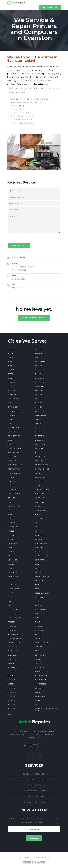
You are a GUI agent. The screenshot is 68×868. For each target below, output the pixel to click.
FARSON (39, 461)
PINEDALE (12, 614)
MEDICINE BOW (42, 576)
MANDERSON (14, 572)
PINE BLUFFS (41, 610)
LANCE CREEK (41, 543)
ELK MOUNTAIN (14, 448)
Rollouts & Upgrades (34, 796)
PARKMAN (40, 605)
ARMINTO (12, 366)
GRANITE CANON (42, 490)
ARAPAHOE (40, 361)
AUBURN (11, 370)
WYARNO (12, 709)
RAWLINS (12, 626)
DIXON (11, 440)
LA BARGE (39, 539)
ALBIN (10, 353)
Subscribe (34, 838)
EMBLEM (39, 448)
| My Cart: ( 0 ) (51, 7)
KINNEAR (39, 535)
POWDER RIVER (15, 618)
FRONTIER (40, 477)
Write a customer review (34, 318)
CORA (10, 423)
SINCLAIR (39, 659)
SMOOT (11, 663)
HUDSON (12, 514)
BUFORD (39, 395)
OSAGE (38, 601)
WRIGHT (39, 705)
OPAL (10, 601)
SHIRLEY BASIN (42, 655)
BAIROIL (11, 374)
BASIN (10, 378)
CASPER (39, 407)
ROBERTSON (13, 634)
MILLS (38, 585)
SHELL (38, 651)
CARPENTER (13, 407)
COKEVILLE (40, 419)
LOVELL (11, 564)
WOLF (38, 700)
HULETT (38, 514)
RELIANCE (12, 630)
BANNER (39, 374)
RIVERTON (40, 630)
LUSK (37, 564)
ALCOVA (39, 353)
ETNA (37, 452)
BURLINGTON (13, 399)
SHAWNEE (12, 651)
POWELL (39, 618)
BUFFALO (12, 395)
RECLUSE (39, 626)
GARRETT (12, 481)
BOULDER (39, 390)
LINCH (38, 552)
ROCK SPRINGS (14, 638)
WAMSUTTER (13, 692)
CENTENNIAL (13, 411)
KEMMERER (13, 535)
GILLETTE (39, 481)
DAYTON (11, 432)
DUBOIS (11, 444)
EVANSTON (12, 457)
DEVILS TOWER (14, 436)
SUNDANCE (13, 667)
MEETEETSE (13, 581)
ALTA (37, 357)
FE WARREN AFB (15, 465)
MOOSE (38, 589)
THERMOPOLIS (41, 676)
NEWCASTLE (40, 597)
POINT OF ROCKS (42, 614)
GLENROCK (40, 486)
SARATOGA (12, 647)
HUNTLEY (12, 519)
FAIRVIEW (12, 461)
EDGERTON (40, 444)
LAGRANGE (12, 543)
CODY (10, 419)
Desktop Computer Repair (34, 774)
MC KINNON (13, 576)
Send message (19, 245)
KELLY (38, 531)
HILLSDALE (12, 510)
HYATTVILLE (40, 519)
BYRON (11, 403)
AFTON (11, 349)
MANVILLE (39, 572)
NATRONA (12, 597)
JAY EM (38, 523)
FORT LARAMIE (14, 469)
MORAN (11, 593)
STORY (38, 663)
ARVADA (39, 366)
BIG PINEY (12, 386)
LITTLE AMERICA (42, 556)
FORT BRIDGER (42, 465)
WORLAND (12, 705)
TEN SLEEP (12, 672)
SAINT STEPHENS (42, 643)
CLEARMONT (41, 415)
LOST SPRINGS (41, 560)
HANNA (11, 502)
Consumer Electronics (34, 802)
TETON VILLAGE (42, 672)
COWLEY (39, 423)
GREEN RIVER (14, 494)
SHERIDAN (12, 655)
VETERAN (12, 688)
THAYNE (11, 676)
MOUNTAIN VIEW (42, 593)
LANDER (11, 548)
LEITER (11, 552)
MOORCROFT (13, 589)
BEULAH (11, 382)
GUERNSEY (40, 498)
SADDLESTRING (14, 643)
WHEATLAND (41, 696)
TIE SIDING (12, 680)
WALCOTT (39, 688)
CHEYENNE (40, 411)
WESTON (11, 696)
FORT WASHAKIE (42, 469)
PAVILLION (12, 610)
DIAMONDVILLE (42, 436)
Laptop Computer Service (34, 780)
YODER (11, 715)
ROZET (38, 638)
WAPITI (38, 692)
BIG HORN (40, 382)
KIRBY (10, 539)
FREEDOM (12, 477)
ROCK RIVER (40, 634)
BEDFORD (40, 378)
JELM (37, 527)
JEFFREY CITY (13, 527)
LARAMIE (39, 548)
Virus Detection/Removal (34, 785)
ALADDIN (39, 349)
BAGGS (38, 370)
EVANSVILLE (40, 457)
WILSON (11, 700)
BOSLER (11, 390)
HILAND (39, 506)
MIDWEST (12, 585)
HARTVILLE (40, 502)
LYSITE (38, 568)
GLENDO (11, 486)
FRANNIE (39, 473)
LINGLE (11, 556)
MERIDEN (39, 581)
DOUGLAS (39, 440)
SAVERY (38, 647)
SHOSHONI (12, 659)
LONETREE (12, 560)
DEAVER (39, 432)
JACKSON (12, 523)
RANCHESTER (41, 622)
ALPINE (11, 357)
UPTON (11, 684)
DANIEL (38, 428)
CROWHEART (13, 428)
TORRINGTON (41, 680)
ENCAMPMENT (14, 452)
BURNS (38, 399)
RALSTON (12, 622)
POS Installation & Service (34, 791)
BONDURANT (41, 386)
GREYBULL (40, 494)
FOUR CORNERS (15, 473)
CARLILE (39, 403)
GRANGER (12, 490)
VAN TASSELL (41, 684)
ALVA (10, 361)
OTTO (10, 605)
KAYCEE (11, 531)
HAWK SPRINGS (15, 506)
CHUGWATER (13, 415)
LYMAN (11, 568)
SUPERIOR (40, 667)
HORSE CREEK (41, 510)
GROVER (11, 498)
